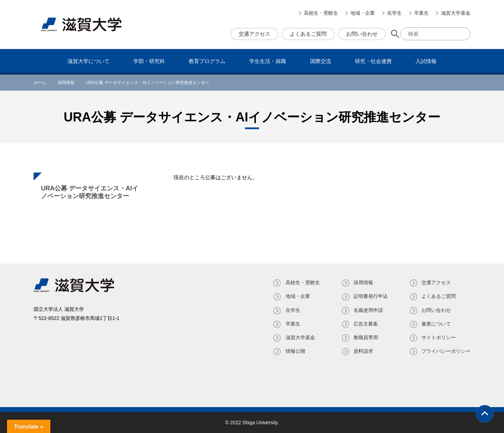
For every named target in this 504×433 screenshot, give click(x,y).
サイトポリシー (439, 337)
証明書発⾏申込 (370, 296)
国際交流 (321, 61)
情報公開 (294, 351)
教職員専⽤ (365, 337)
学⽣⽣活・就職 (268, 61)
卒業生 (421, 13)
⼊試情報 (426, 61)
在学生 (394, 13)
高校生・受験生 (321, 13)
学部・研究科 (149, 61)
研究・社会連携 (373, 61)
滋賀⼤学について (89, 61)
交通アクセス (254, 34)
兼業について (436, 324)
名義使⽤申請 (367, 310)
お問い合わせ (362, 34)
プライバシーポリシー (446, 351)
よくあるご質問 (308, 34)
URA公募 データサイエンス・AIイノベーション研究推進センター (90, 192)
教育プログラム (207, 61)
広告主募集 (365, 324)
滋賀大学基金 (456, 13)
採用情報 (363, 282)
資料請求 (363, 351)
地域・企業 (363, 13)
